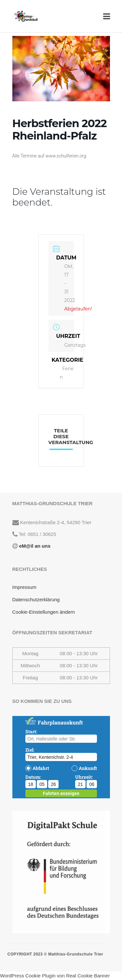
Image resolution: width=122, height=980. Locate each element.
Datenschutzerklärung (36, 599)
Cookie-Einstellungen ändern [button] (44, 612)
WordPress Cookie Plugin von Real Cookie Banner (55, 976)
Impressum (24, 587)
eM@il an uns (34, 546)
